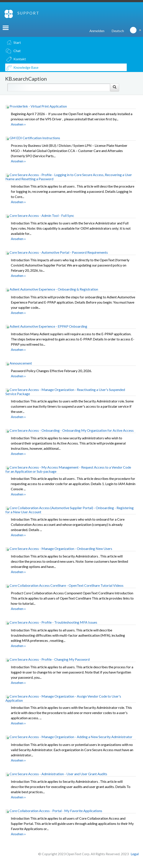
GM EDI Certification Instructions (33, 138)
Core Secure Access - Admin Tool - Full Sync (40, 215)
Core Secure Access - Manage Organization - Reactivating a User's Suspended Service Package (65, 392)
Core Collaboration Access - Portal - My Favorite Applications (54, 811)
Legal (135, 854)
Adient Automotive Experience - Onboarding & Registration (52, 289)
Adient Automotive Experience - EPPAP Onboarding (46, 326)
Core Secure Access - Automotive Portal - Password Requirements (57, 252)
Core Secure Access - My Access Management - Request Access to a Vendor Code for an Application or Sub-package (68, 469)
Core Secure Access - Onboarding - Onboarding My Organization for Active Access (70, 430)
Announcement (19, 363)
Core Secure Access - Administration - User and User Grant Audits (56, 774)
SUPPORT (28, 13)
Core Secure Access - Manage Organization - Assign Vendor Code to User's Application (63, 698)
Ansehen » (18, 124)
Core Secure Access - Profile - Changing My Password (48, 659)
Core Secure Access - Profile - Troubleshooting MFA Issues (51, 622)
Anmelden (97, 31)
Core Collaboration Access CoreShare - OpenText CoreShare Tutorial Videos (64, 585)
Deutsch (118, 31)
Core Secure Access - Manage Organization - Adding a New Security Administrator (69, 737)
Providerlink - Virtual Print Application (36, 106)
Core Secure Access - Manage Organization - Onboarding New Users (59, 548)
